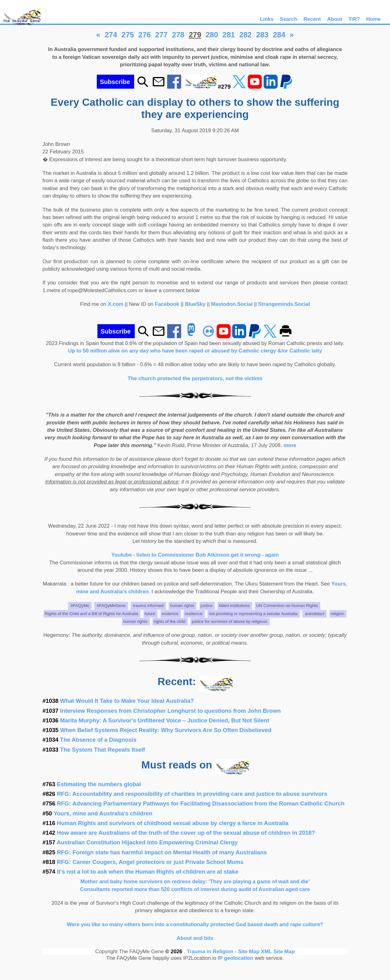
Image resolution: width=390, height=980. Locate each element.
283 (262, 35)
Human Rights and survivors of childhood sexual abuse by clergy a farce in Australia (173, 823)
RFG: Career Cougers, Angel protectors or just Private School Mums (150, 862)
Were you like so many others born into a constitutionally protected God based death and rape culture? (195, 924)
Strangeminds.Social (284, 304)
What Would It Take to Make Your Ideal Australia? (127, 701)
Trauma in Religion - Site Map (224, 952)
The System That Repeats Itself (103, 750)
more (290, 445)
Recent (312, 19)
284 (279, 35)
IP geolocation (235, 958)
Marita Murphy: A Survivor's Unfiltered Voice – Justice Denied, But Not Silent (165, 720)
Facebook (167, 304)
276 (144, 35)
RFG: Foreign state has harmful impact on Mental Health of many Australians (162, 852)
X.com (115, 304)
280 (212, 35)
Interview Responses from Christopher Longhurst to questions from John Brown (170, 711)
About (335, 19)
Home (373, 19)
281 (229, 35)
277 (161, 35)
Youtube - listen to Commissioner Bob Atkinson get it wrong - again (195, 555)
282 (246, 35)
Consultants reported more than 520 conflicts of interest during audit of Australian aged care (195, 889)
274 (111, 35)
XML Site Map (278, 952)
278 (178, 35)
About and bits (195, 938)
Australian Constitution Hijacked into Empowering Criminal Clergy (147, 842)
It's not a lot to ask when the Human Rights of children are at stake (148, 872)
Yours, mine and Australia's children (103, 813)
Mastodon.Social (232, 304)
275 (128, 35)
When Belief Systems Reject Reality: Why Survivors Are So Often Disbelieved (166, 730)
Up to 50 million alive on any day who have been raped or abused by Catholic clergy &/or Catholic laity (195, 351)
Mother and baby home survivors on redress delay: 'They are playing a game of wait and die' (195, 882)
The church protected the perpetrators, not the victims (195, 378)
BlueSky (195, 304)
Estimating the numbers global (99, 784)
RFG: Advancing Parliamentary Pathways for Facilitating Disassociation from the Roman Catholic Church (201, 803)
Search (289, 19)
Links (267, 19)
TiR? (354, 19)
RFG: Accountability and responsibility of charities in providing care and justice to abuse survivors (192, 794)
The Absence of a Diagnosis (98, 740)
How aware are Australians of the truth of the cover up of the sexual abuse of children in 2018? (186, 833)
